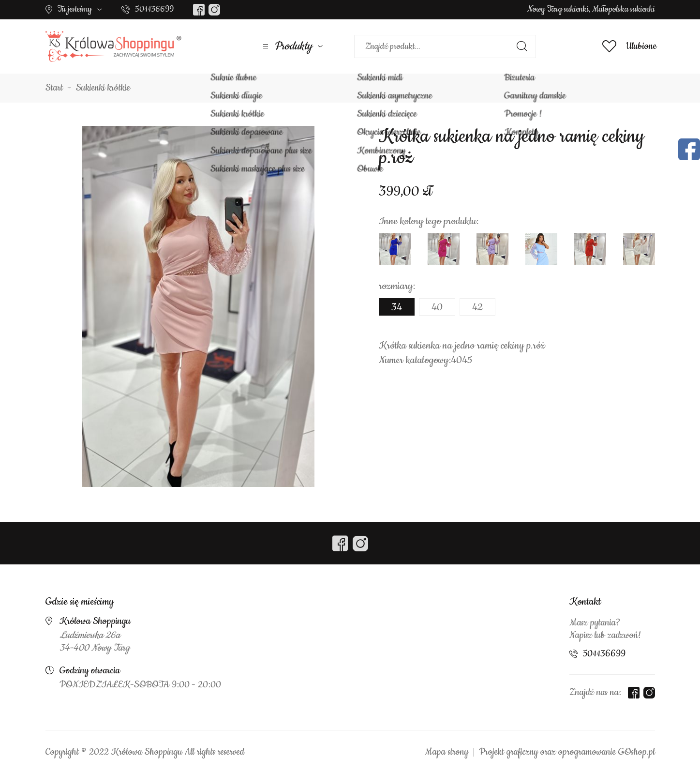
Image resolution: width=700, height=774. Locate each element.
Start (54, 88)
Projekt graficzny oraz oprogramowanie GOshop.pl (567, 752)
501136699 (154, 9)
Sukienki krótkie (103, 88)
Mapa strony (447, 752)
